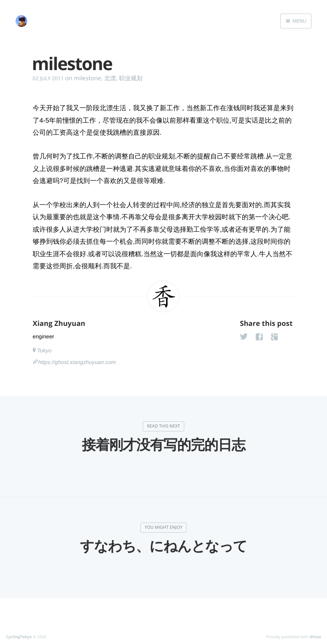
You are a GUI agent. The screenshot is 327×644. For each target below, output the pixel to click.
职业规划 (131, 78)
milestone (87, 78)
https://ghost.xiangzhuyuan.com (77, 362)
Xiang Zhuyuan (59, 324)
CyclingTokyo (19, 637)
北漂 (110, 78)
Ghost (315, 637)
